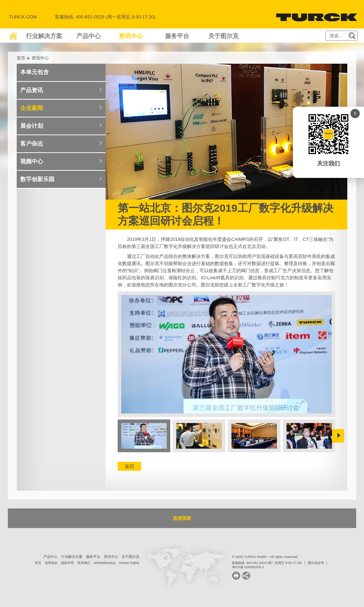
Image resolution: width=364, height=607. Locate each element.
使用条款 (51, 563)
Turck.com (23, 17)
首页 (21, 58)
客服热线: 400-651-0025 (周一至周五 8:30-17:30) (267, 563)
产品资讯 (32, 90)
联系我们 (84, 563)
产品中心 (89, 36)
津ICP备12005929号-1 (248, 567)
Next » (338, 436)
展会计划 (32, 126)
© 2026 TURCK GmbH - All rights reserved (265, 557)
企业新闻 (32, 108)
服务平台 (177, 36)
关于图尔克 (223, 36)
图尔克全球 (316, 563)
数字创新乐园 (37, 179)
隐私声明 (68, 563)
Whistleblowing (105, 563)
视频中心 (32, 161)
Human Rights (129, 563)
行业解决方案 (44, 36)
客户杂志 (32, 144)
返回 (129, 466)
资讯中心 (131, 36)
